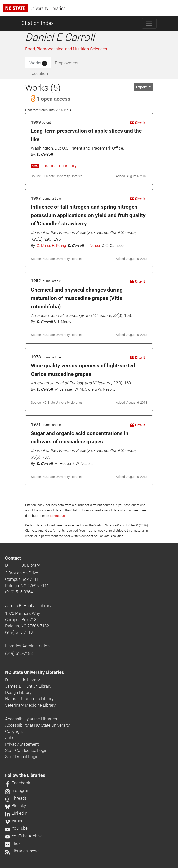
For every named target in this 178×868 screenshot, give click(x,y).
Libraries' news (22, 851)
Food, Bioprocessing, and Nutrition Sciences (66, 49)
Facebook (18, 783)
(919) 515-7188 (19, 653)
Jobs (10, 738)
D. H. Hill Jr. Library (22, 565)
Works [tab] (38, 63)
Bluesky (15, 806)
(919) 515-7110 (19, 632)
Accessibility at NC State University (37, 725)
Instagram (18, 790)
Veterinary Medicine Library (30, 705)
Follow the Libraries (25, 775)
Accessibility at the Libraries (31, 719)
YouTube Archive (24, 836)
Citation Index (37, 23)
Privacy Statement (22, 744)
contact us (57, 516)
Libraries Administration (27, 646)
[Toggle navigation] (149, 23)
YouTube (16, 828)
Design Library (18, 692)
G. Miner (43, 246)
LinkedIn (16, 813)
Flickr (13, 843)
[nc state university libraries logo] (90, 10)
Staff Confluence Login (26, 750)
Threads (16, 798)
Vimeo (14, 821)
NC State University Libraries (34, 672)
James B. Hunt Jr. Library (28, 606)
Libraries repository (54, 166)
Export (142, 87)
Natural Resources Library (29, 699)
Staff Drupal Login (22, 757)
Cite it (138, 123)
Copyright (14, 731)
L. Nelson (93, 246)
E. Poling (59, 246)
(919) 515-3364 (19, 592)
